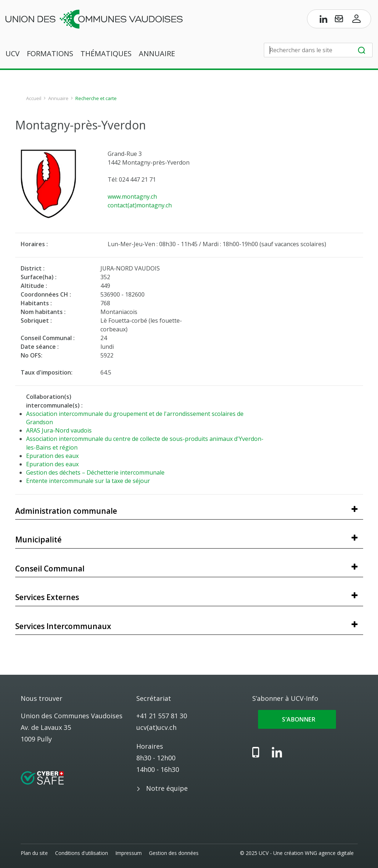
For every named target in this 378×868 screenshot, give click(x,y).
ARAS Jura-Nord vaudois (59, 430)
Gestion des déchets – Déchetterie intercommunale (95, 472)
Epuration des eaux (52, 456)
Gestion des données (174, 853)
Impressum (128, 853)
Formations (50, 54)
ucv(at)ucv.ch (156, 727)
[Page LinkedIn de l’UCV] (324, 20)
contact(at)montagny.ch (140, 205)
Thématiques (106, 54)
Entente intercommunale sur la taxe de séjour (88, 481)
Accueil (34, 98)
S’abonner (297, 719)
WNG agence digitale (330, 853)
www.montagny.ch (132, 197)
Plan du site (34, 853)
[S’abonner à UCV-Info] (339, 20)
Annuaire (157, 54)
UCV (13, 54)
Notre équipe (167, 788)
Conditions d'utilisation (82, 853)
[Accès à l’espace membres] (357, 20)
